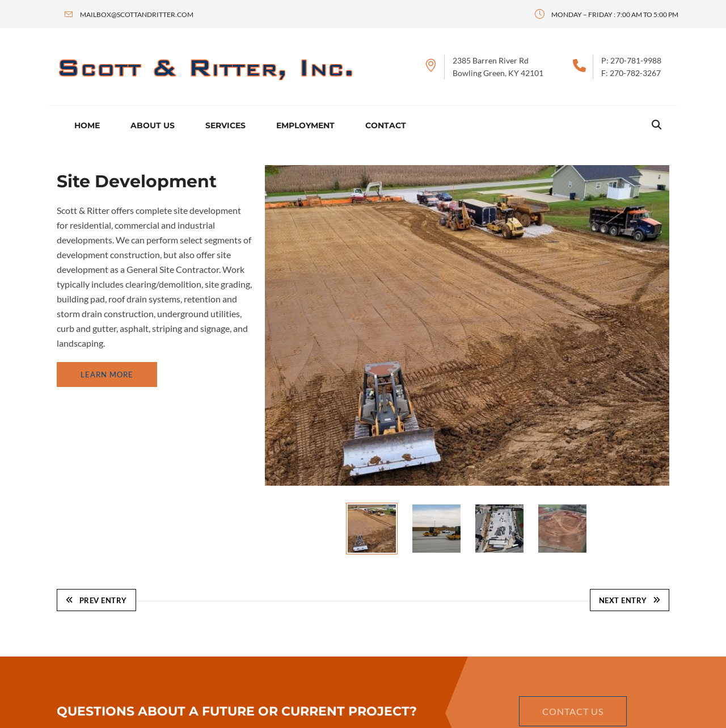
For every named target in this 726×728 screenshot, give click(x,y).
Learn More (107, 374)
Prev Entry (96, 600)
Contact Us (573, 711)
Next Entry (630, 600)
